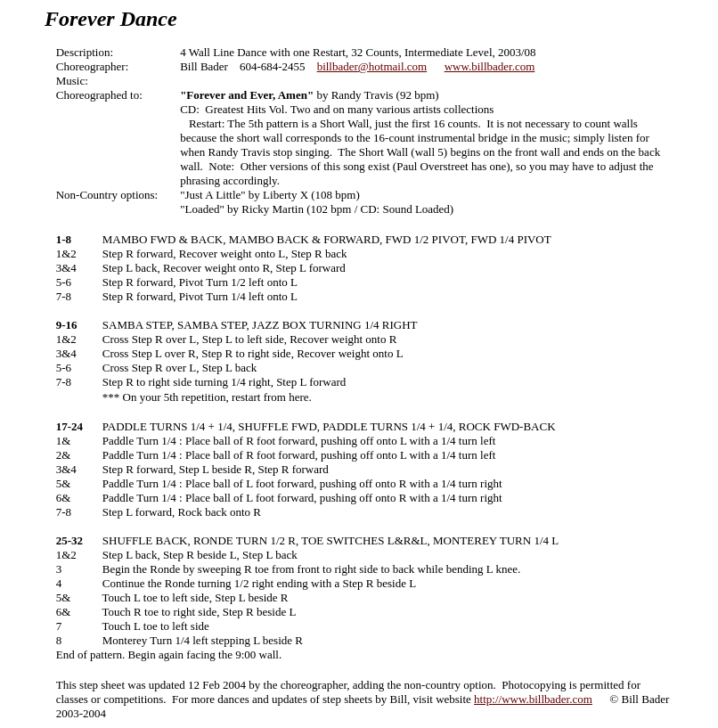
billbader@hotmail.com (372, 66)
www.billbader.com (490, 66)
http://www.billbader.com (533, 699)
